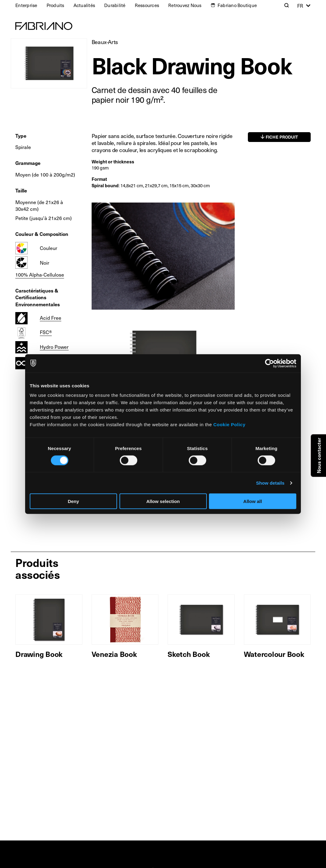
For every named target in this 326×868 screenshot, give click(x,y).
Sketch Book (189, 654)
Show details (270, 483)
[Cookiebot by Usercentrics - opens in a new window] (269, 363)
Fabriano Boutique (237, 5)
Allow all (253, 501)
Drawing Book (39, 654)
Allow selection (163, 501)
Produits (55, 5)
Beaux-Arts (105, 42)
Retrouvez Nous (185, 5)
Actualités (84, 5)
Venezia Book (114, 654)
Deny (73, 501)
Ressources (147, 5)
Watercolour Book (274, 654)
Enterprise (26, 5)
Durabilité (115, 5)
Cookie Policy (229, 425)
